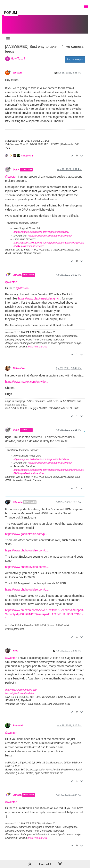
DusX (16, 165)
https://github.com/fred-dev (20, 689)
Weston (17, 69)
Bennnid (18, 721)
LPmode (18, 498)
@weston (11, 172)
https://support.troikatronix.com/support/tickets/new (41, 228)
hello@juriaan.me (38, 343)
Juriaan (17, 271)
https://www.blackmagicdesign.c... (40, 294)
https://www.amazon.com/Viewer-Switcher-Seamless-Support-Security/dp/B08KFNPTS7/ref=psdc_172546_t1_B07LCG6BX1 (45, 610)
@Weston (22, 284)
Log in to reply (75, 55)
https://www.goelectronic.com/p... (26, 530)
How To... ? (18, 54)
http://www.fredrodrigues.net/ (21, 686)
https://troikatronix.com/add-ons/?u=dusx (50, 232)
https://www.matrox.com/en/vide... (27, 377)
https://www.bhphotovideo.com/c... (27, 546)
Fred (16, 647)
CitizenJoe (19, 364)
